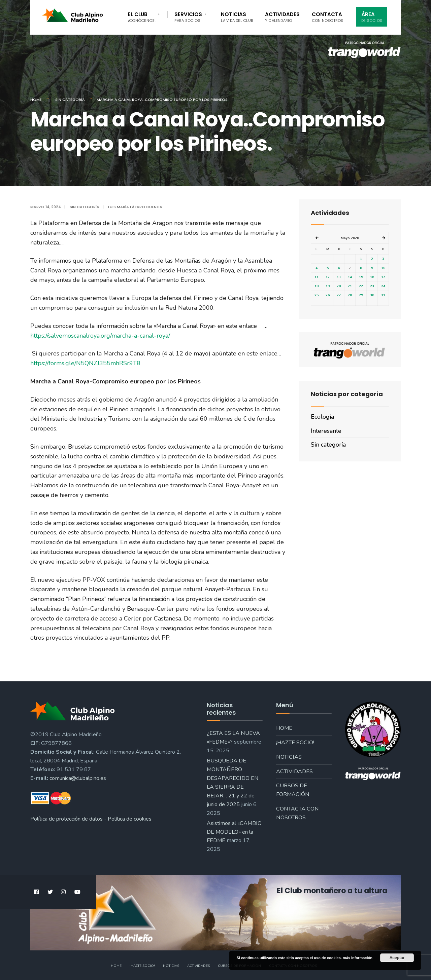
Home (36, 100)
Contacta (328, 17)
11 (317, 277)
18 (317, 286)
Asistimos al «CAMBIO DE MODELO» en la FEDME (234, 832)
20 (339, 286)
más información (358, 958)
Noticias (237, 17)
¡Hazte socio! (295, 743)
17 (383, 277)
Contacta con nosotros (297, 813)
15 (361, 277)
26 (328, 295)
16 (372, 277)
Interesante (326, 431)
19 (328, 286)
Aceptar (397, 958)
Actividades (282, 17)
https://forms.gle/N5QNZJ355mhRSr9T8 (85, 363)
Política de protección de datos (67, 819)
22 (361, 286)
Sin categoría (70, 100)
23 (372, 286)
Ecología (322, 417)
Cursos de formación (293, 790)
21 (350, 286)
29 (361, 295)
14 (350, 277)
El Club (142, 17)
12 (328, 277)
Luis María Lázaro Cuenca (135, 207)
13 (339, 277)
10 (383, 268)
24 (383, 286)
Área (372, 17)
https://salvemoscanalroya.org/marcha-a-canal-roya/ (100, 336)
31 (383, 295)
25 (317, 295)
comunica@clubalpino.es (78, 778)
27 (339, 295)
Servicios (188, 17)
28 (350, 295)
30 (372, 295)
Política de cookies (130, 819)
